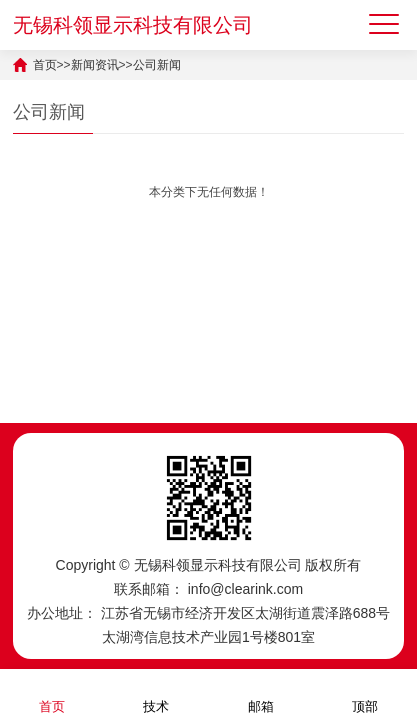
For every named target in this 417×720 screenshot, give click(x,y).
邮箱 (261, 693)
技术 (156, 693)
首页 (45, 65)
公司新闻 (157, 65)
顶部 (365, 693)
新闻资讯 (95, 65)
